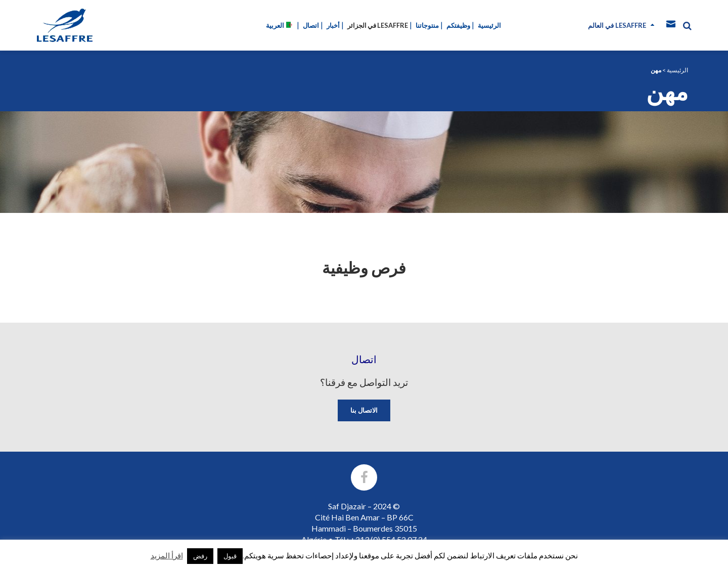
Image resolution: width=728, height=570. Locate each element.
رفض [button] (200, 556)
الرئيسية (677, 70)
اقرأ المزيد (167, 555)
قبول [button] (230, 556)
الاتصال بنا (364, 410)
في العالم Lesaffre (617, 25)
